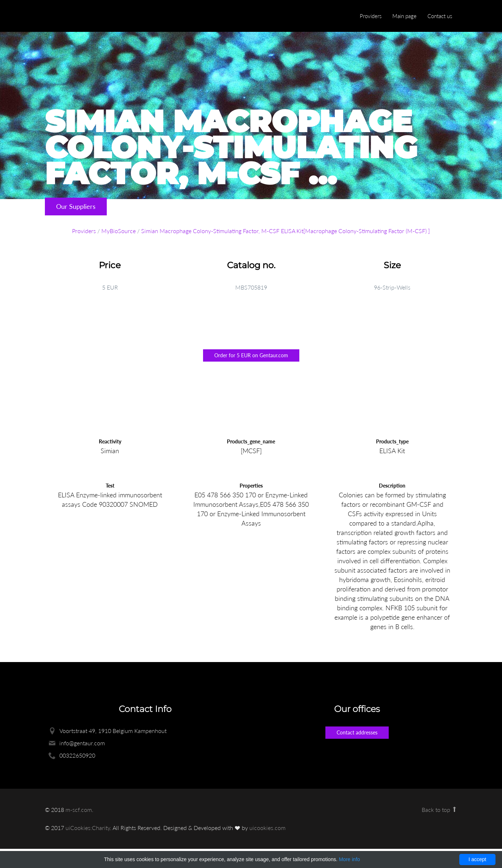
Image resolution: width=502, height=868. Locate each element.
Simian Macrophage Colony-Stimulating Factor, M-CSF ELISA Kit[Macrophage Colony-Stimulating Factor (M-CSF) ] (286, 231)
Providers (371, 16)
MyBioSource (119, 231)
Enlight (79, 16)
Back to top (440, 810)
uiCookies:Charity (88, 828)
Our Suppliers (76, 206)
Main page (404, 16)
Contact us (440, 16)
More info (349, 859)
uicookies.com (267, 828)
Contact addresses (357, 732)
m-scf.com (79, 810)
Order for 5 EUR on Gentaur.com (251, 355)
